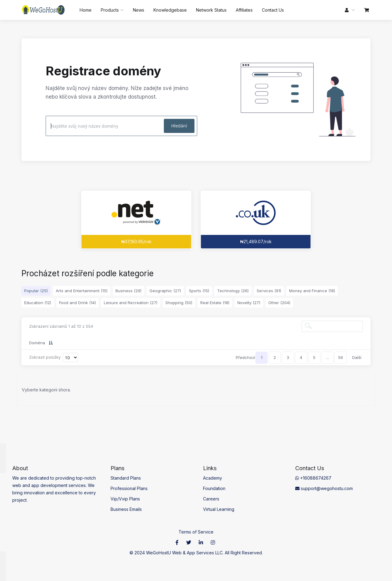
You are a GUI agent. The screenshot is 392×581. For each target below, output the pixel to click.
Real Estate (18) (215, 303)
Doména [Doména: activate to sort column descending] (37, 343)
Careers (211, 499)
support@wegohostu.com (324, 488)
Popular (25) (36, 291)
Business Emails (126, 509)
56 (341, 357)
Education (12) (38, 303)
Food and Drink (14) (77, 303)
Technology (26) (233, 291)
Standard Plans (126, 478)
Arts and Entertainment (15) (82, 291)
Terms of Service (196, 532)
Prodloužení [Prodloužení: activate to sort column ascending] (308, 343)
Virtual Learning (219, 509)
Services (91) (269, 291)
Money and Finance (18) (312, 291)
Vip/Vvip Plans (125, 499)
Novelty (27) (249, 303)
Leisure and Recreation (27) (131, 303)
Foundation (214, 488)
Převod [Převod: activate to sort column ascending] (226, 343)
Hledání (179, 126)
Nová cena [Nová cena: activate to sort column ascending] (152, 343)
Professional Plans (129, 488)
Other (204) (279, 303)
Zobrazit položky (54, 357)
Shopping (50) (179, 303)
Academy (213, 478)
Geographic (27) (165, 291)
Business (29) (128, 291)
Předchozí (245, 357)
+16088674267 (313, 478)
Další (357, 357)
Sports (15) (199, 291)
